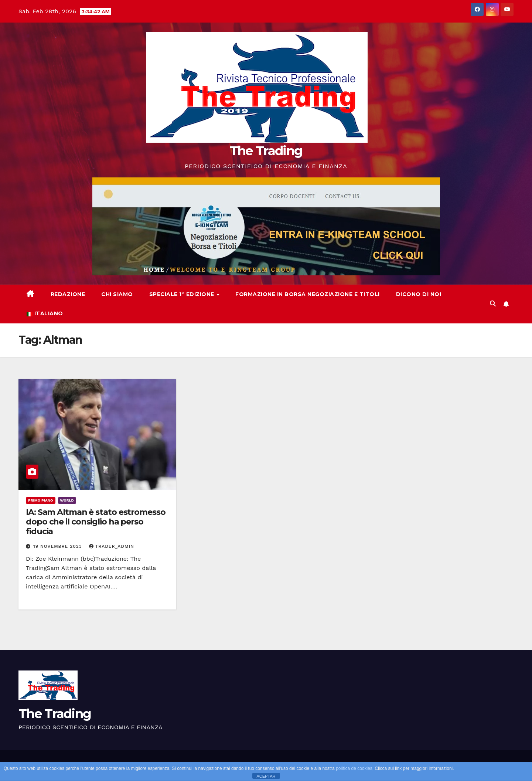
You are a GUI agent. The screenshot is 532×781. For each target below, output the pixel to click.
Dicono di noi (419, 294)
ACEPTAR (266, 776)
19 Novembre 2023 (59, 546)
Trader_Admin (112, 546)
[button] (493, 304)
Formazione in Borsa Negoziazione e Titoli (308, 294)
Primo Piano (41, 500)
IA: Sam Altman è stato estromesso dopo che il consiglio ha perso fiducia (96, 522)
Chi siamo (117, 294)
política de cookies (354, 768)
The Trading (266, 151)
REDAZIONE (68, 294)
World (67, 500)
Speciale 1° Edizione (183, 294)
